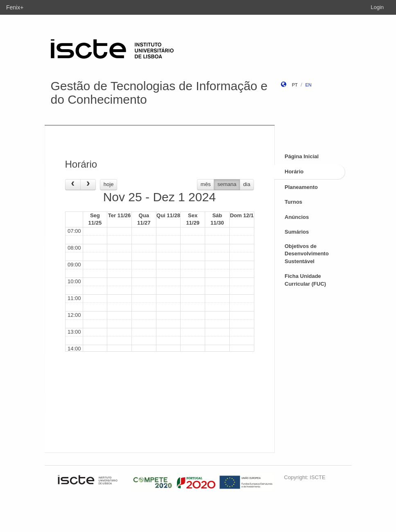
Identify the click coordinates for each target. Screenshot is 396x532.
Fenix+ (15, 7)
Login (377, 7)
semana (227, 184)
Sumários (297, 232)
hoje (109, 184)
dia (247, 184)
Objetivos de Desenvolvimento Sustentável (307, 254)
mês (206, 184)
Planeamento (301, 187)
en (308, 85)
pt (295, 85)
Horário (294, 172)
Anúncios (297, 217)
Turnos (293, 202)
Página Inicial (302, 156)
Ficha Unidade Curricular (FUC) (305, 280)
